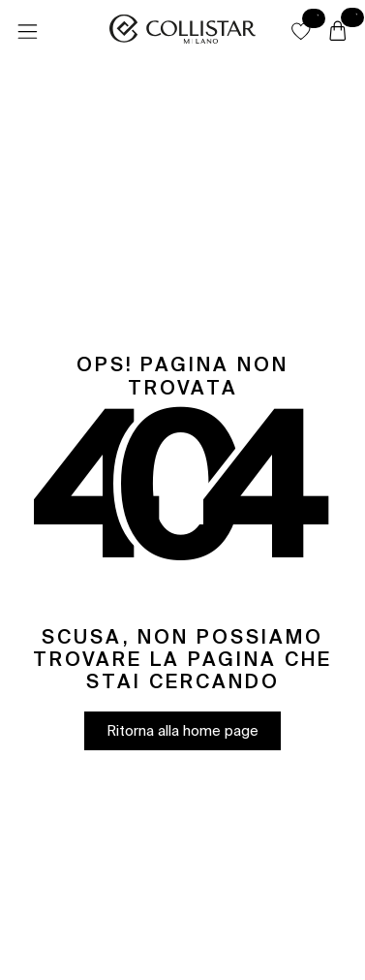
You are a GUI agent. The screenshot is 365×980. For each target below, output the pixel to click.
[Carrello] (338, 32)
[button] (301, 31)
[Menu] (27, 32)
